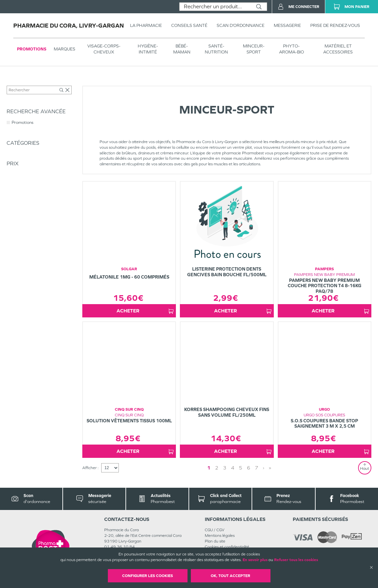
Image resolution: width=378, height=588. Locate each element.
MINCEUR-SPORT (254, 49)
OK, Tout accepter (230, 576)
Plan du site (215, 547)
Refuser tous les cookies (296, 560)
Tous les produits (21, 84)
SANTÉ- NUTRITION (216, 49)
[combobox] (215, 7)
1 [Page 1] (238, 473)
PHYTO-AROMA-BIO (292, 49)
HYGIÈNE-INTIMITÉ (148, 49)
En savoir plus (255, 560)
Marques (65, 49)
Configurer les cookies (148, 576)
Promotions (32, 49)
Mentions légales (220, 541)
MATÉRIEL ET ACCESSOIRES (338, 49)
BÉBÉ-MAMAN (182, 49)
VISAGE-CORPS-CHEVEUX (104, 49)
